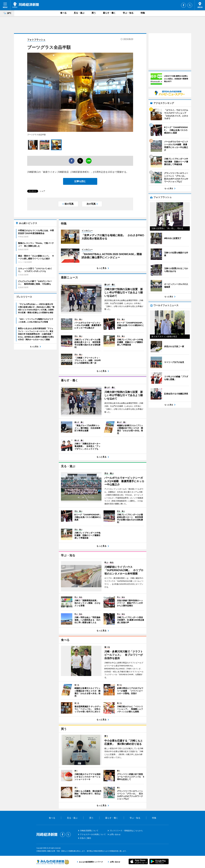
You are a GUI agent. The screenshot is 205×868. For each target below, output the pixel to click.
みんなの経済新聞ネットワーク (53, 862)
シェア (42, 191)
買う (94, 13)
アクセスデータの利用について (93, 834)
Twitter (190, 5)
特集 (143, 13)
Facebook (184, 5)
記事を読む (80, 181)
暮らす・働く (109, 13)
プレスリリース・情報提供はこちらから (126, 831)
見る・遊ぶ (79, 13)
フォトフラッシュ (36, 40)
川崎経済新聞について (89, 831)
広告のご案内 (85, 838)
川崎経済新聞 (26, 5)
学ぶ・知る (128, 13)
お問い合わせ (115, 834)
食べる (63, 13)
